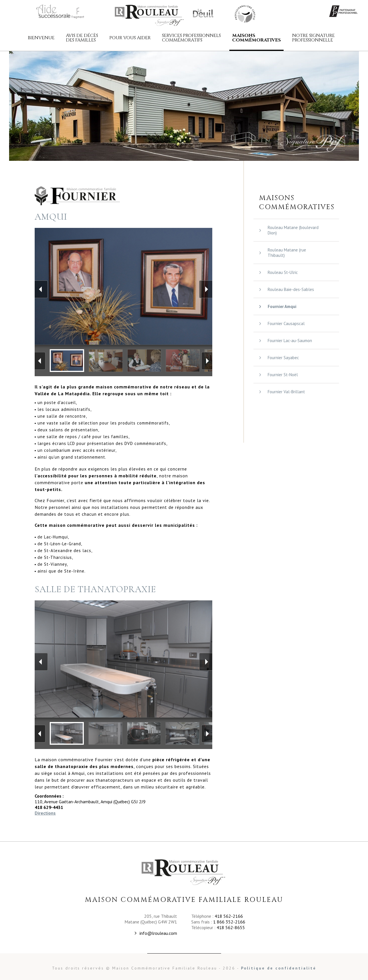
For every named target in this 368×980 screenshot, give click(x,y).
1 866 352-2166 (229, 922)
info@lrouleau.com (158, 933)
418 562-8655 (231, 927)
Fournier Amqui (282, 306)
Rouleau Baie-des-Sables (291, 289)
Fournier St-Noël (283, 375)
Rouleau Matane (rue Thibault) (287, 253)
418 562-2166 (229, 916)
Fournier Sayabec (283, 358)
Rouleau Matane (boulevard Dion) (293, 230)
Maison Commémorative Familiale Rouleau (244, 13)
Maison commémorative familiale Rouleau (150, 15)
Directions (45, 813)
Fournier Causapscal (286, 323)
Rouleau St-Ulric (283, 272)
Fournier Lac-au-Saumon (290, 341)
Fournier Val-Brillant (286, 392)
